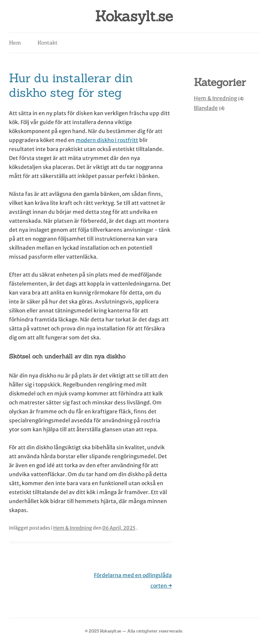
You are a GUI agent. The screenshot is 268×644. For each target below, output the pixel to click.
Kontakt (48, 43)
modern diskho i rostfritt (107, 140)
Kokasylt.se (134, 16)
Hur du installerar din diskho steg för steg (71, 85)
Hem (15, 43)
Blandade (206, 108)
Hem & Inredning (73, 528)
